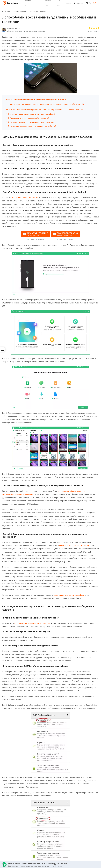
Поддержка (78, 3)
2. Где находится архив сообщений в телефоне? (28, 118)
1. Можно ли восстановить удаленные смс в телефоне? (31, 114)
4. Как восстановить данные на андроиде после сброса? (32, 126)
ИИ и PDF (59, 3)
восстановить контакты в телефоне (69, 595)
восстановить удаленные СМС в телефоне (32, 623)
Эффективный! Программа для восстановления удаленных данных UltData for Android (46, 104)
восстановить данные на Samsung (74, 545)
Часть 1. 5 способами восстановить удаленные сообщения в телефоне (36, 100)
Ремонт (20, 3)
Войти (95, 3)
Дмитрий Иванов (14, 29)
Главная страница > (11, 11)
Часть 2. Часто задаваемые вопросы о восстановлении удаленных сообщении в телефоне (44, 109)
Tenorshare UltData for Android (25, 198)
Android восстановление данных (34, 31)
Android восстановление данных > (33, 11)
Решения (68, 3)
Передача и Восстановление (30, 3)
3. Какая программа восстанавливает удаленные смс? (31, 122)
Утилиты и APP (49, 3)
